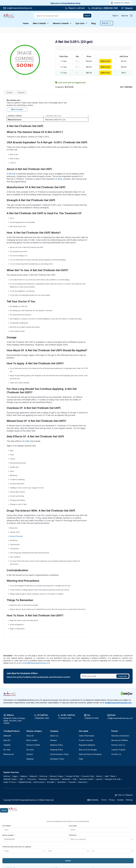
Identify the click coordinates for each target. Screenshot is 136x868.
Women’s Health (33, 745)
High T (22, 779)
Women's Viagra (57, 776)
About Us (54, 736)
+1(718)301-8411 (65, 718)
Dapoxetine (54, 779)
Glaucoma (82, 782)
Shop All (30, 736)
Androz (99, 776)
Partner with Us (118, 745)
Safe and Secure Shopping (90, 754)
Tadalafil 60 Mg (24, 782)
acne (60, 179)
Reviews (21, 93)
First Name (7, 826)
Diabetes (30, 759)
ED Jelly (7, 750)
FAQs (81, 759)
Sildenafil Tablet (10, 779)
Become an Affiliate (120, 740)
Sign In (116, 16)
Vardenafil (66, 779)
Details (9, 93)
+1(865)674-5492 (91, 718)
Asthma (30, 754)
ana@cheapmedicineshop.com (18, 8)
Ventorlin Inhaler (86, 779)
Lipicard (99, 779)
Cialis (75, 779)
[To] (112, 851)
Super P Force (9, 782)
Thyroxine (32, 779)
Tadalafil (7, 745)
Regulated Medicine (87, 745)
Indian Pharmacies (86, 736)
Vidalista (23, 776)
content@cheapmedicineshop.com (36, 663)
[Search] (87, 16)
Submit (68, 861)
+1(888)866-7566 (41, 718)
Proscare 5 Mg (87, 776)
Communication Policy (59, 754)
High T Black (110, 776)
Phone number (9, 835)
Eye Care (30, 750)
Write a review (17, 110)
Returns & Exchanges (88, 750)
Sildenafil (7, 736)
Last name (73, 826)
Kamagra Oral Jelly (113, 779)
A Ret (27, 441)
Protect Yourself (86, 740)
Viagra (15, 776)
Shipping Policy (56, 750)
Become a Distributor (120, 736)
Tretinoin (72, 782)
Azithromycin (39, 782)
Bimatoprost (9, 754)
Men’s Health (32, 740)
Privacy (112, 800)
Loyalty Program (118, 750)
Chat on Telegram (125, 795)
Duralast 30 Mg (72, 776)
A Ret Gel (11, 174)
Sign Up (125, 16)
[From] (68, 851)
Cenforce (43, 776)
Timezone (73, 835)
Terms (104, 800)
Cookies (120, 800)
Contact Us (116, 754)
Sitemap (129, 800)
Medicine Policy (57, 745)
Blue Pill (7, 740)
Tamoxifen (43, 779)
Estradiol (51, 782)
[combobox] (63, 16)
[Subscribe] (123, 676)
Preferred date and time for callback (17, 847)
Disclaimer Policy (57, 759)
